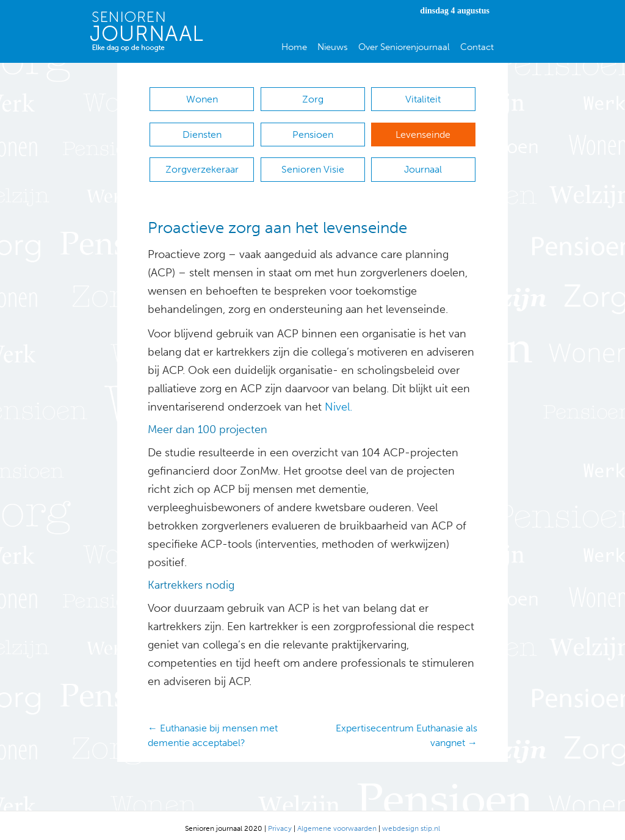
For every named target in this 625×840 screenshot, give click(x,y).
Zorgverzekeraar (202, 165)
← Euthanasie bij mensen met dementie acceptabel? (213, 729)
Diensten (202, 132)
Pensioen (313, 132)
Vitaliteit (423, 99)
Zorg (313, 99)
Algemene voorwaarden (337, 822)
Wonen (202, 99)
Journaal (423, 165)
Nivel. (338, 401)
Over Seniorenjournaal (404, 47)
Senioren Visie (313, 165)
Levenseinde (423, 132)
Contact (477, 47)
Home (294, 47)
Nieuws (333, 47)
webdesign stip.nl (411, 822)
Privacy (280, 822)
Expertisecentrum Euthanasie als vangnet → (406, 729)
